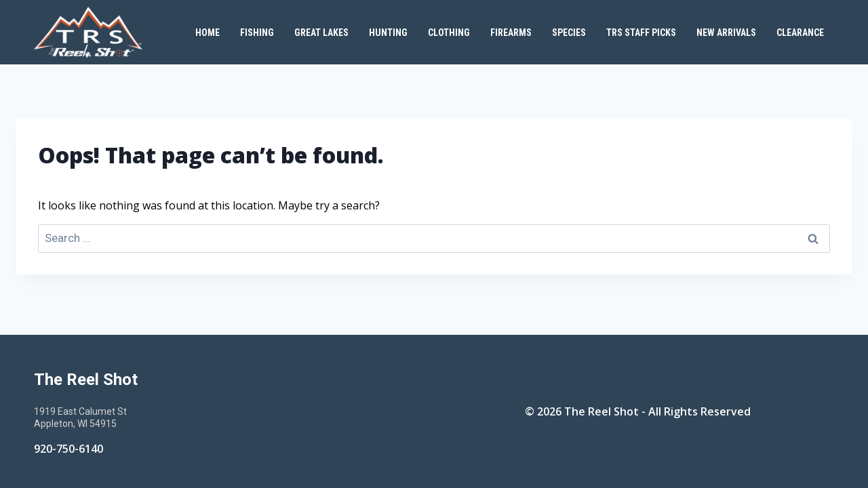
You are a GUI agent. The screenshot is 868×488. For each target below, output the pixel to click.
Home (208, 33)
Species (569, 33)
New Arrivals (726, 33)
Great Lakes (321, 33)
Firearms (511, 33)
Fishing (257, 33)
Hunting (388, 33)
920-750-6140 (68, 449)
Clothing (449, 33)
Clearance (800, 33)
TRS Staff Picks (641, 33)
